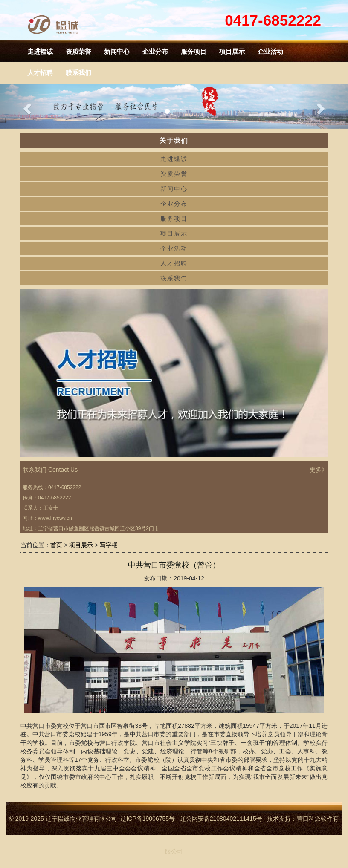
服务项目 (194, 51)
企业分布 (155, 51)
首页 (56, 545)
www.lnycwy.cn (55, 518)
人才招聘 (174, 263)
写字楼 (109, 545)
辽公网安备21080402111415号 (224, 819)
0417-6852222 (273, 20)
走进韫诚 (40, 51)
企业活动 (270, 51)
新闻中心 (117, 51)
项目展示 (232, 51)
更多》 (319, 470)
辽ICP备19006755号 (148, 819)
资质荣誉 (78, 51)
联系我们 (174, 278)
